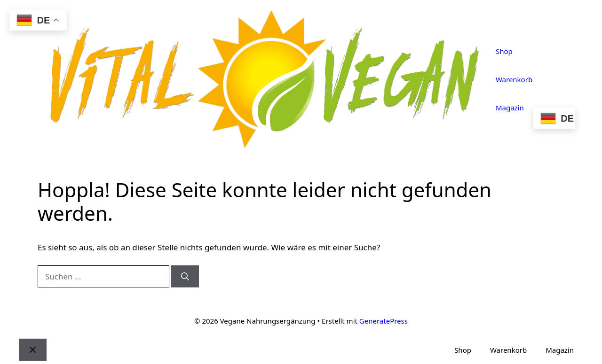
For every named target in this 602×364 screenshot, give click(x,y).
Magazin (510, 108)
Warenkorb (514, 79)
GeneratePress (384, 321)
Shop (504, 51)
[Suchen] (185, 277)
